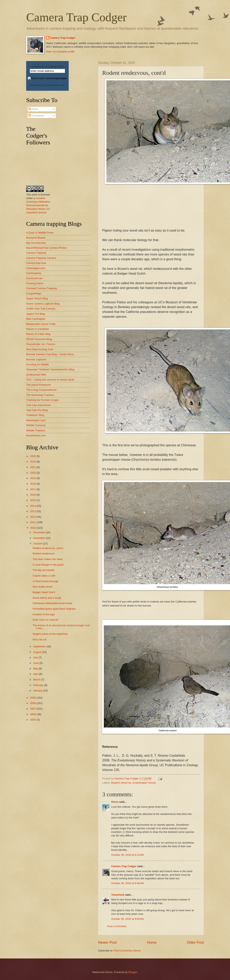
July (36, 657)
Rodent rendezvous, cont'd (48, 548)
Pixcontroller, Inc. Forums (41, 344)
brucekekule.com (36, 435)
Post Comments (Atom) (127, 951)
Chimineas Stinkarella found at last (52, 603)
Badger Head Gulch (44, 592)
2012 (33, 517)
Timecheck (118, 895)
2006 (33, 714)
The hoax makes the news (48, 559)
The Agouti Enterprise (39, 385)
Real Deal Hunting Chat (40, 349)
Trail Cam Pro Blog (37, 410)
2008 (33, 703)
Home (152, 943)
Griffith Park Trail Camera (41, 309)
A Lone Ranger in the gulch (48, 565)
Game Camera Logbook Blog (43, 304)
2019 (33, 478)
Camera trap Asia (36, 263)
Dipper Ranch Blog (37, 298)
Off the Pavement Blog (39, 339)
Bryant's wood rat (121, 783)
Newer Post (107, 943)
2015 (33, 500)
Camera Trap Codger (76, 17)
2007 (33, 709)
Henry (115, 802)
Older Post (195, 943)
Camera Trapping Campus (41, 258)
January (38, 691)
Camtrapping (34, 273)
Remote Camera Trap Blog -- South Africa (50, 354)
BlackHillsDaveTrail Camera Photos (46, 248)
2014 (33, 506)
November (39, 538)
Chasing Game (35, 283)
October (38, 544)
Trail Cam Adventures (38, 405)
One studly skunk (42, 587)
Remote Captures (36, 359)
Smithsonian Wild (36, 375)
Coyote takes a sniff (44, 576)
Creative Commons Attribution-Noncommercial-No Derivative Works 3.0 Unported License (39, 205)
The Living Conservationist (41, 390)
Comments (36, 116)
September (40, 646)
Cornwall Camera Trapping (41, 288)
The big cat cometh (44, 570)
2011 (33, 522)
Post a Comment (117, 926)
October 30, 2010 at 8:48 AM (127, 883)
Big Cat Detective (36, 243)
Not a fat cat (39, 639)
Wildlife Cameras (36, 425)
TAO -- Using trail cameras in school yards (50, 380)
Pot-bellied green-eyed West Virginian (54, 609)
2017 (33, 489)
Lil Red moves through (45, 581)
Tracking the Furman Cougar (43, 400)
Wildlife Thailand (36, 430)
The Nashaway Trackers (40, 395)
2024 (33, 462)
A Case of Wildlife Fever (40, 233)
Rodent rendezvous (44, 554)
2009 (33, 698)
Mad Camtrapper (36, 319)
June (36, 663)
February (39, 685)
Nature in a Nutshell (37, 329)
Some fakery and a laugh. (47, 598)
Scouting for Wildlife (38, 364)
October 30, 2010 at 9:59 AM (127, 919)
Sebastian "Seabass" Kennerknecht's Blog (50, 369)
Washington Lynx (36, 420)
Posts (33, 109)
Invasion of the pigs (44, 614)
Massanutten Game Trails (41, 324)
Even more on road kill (45, 620)
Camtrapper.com (36, 268)
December (39, 532)
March (37, 680)
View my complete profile (60, 52)
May (36, 669)
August (38, 652)
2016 (33, 495)
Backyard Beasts (36, 238)
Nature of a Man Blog (38, 334)
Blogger (133, 972)
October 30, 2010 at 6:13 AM (127, 855)
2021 (33, 467)
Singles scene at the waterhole (50, 634)
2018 (33, 484)
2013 (33, 511)
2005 (33, 720)
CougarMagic (34, 293)
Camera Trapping (36, 253)
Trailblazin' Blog (35, 415)
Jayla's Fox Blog (35, 314)
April (36, 674)
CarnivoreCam (34, 278)
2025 (33, 456)
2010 (33, 528)
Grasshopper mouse (144, 783)
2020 (33, 473)
